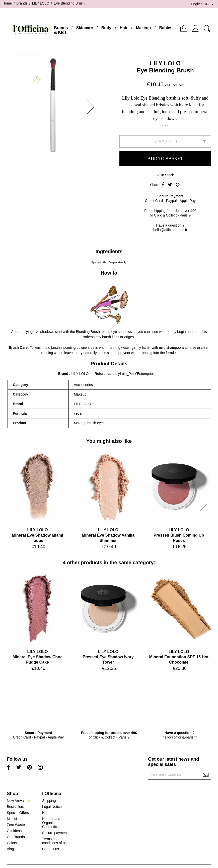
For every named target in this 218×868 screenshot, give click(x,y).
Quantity (163, 141)
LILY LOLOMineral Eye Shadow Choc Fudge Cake (38, 657)
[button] (92, 107)
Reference (104, 374)
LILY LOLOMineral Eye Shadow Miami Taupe (38, 535)
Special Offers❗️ (20, 813)
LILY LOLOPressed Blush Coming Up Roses (179, 535)
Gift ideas (14, 831)
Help (46, 813)
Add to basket (165, 159)
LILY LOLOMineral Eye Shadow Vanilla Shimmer (108, 535)
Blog (10, 849)
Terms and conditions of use (55, 841)
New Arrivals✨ (19, 801)
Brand (63, 374)
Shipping (49, 801)
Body (106, 28)
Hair (124, 28)
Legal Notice (52, 807)
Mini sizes (14, 819)
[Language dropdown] (203, 4)
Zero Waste (16, 825)
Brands (61, 28)
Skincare (85, 28)
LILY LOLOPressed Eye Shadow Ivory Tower (108, 657)
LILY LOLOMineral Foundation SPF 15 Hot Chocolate (179, 657)
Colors (12, 843)
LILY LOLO (165, 63)
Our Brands (16, 837)
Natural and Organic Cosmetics (51, 823)
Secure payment (55, 833)
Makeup (143, 28)
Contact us (51, 849)
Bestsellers (15, 807)
